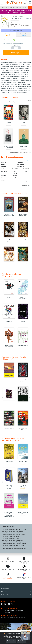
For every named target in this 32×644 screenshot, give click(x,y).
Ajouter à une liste (16, 30)
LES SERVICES (16, 595)
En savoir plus (28, 100)
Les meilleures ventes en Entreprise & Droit (14, 535)
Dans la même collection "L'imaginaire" (11, 275)
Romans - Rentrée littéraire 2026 (18, 549)
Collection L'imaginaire (24, 19)
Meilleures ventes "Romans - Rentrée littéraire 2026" (13, 439)
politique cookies (16, 635)
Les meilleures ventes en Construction (12, 533)
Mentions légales (5, 621)
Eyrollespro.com (16, 617)
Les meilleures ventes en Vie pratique (12, 542)
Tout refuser (22, 641)
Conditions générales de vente (16, 621)
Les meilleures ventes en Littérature (12, 538)
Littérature (5, 549)
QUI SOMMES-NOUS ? (6, 585)
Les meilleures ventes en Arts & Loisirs (12, 540)
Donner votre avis (15, 24)
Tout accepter (11, 641)
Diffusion (23, 617)
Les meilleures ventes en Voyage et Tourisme (14, 544)
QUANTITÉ (16, 45)
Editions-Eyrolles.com (6, 617)
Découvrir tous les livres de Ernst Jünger (21, 152)
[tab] (8, 35)
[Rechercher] (14, 8)
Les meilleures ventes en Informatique (12, 531)
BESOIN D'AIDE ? (16, 592)
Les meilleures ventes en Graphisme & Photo (14, 529)
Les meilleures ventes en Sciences (11, 537)
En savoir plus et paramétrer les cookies (18, 637)
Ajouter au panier (16, 53)
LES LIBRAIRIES (16, 588)
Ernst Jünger (14, 19)
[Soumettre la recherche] (30, 8)
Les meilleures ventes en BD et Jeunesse (13, 546)
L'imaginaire (20, 167)
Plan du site (26, 621)
